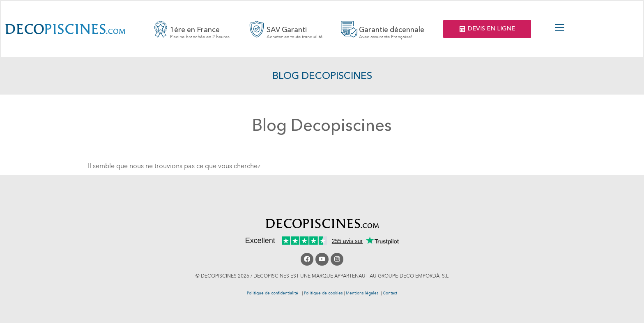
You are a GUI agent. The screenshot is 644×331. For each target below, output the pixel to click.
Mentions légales (362, 293)
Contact (390, 293)
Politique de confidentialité (274, 293)
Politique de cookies (323, 293)
